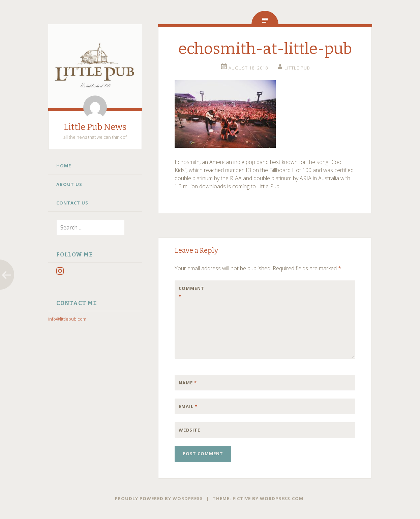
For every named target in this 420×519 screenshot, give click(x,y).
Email (188, 406)
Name (188, 383)
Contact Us (72, 203)
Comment (191, 292)
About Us (69, 184)
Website (189, 430)
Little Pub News (95, 127)
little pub (297, 68)
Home (64, 166)
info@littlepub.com (67, 319)
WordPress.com (282, 498)
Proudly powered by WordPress (159, 498)
